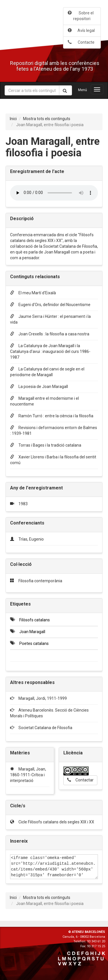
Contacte (81, 42)
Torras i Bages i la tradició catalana (46, 445)
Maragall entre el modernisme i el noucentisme (44, 401)
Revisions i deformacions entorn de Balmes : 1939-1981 (54, 431)
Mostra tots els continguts (47, 119)
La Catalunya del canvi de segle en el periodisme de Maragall (47, 372)
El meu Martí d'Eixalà (33, 293)
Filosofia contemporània (40, 581)
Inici (13, 119)
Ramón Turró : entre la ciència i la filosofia (52, 416)
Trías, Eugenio (31, 539)
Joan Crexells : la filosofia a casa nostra (50, 334)
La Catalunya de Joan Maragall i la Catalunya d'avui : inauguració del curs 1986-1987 (50, 351)
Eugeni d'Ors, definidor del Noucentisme (50, 305)
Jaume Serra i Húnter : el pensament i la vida (50, 319)
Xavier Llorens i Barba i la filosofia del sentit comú (53, 460)
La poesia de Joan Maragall (39, 387)
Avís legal (81, 30)
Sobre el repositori (81, 16)
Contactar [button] (80, 780)
